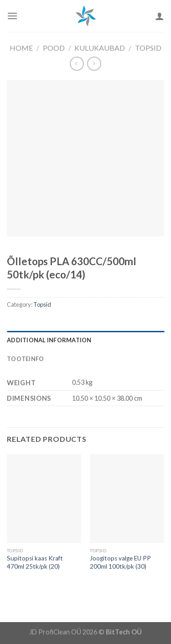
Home (21, 48)
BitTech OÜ (124, 632)
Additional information (49, 340)
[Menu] (12, 16)
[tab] (85, 340)
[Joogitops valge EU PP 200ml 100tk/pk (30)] (127, 499)
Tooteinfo (25, 359)
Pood (54, 48)
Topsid (148, 48)
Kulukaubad (100, 48)
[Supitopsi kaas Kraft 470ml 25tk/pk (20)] (44, 499)
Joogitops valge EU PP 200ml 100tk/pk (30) (120, 562)
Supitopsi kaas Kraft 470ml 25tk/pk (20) (35, 562)
